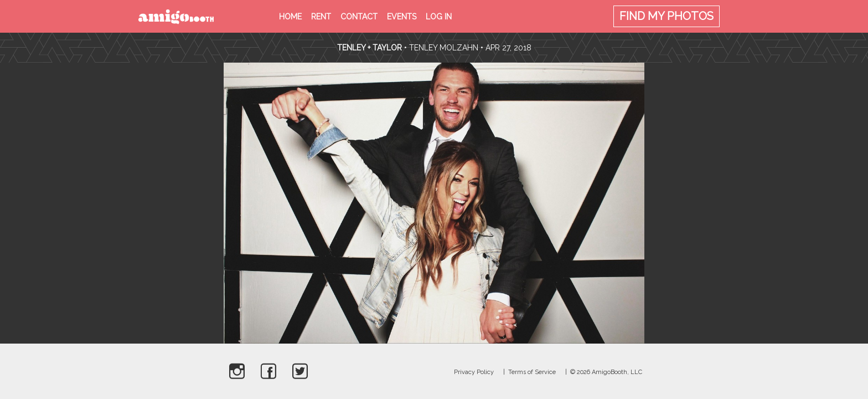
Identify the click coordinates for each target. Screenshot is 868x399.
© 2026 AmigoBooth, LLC (606, 372)
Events (402, 17)
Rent (321, 17)
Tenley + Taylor (370, 48)
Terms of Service (532, 372)
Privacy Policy (474, 372)
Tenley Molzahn (444, 48)
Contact (359, 17)
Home (290, 17)
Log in (439, 17)
